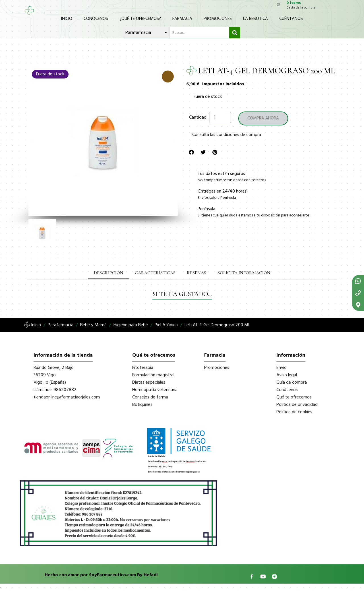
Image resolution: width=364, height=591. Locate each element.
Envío (282, 368)
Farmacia (182, 19)
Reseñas (197, 273)
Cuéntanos (291, 19)
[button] (32, 141)
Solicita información (244, 273)
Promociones (218, 19)
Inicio (67, 19)
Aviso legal (287, 375)
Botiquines (142, 405)
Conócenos (96, 19)
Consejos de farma (150, 397)
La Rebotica (256, 19)
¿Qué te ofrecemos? (140, 19)
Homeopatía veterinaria (155, 390)
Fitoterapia (143, 368)
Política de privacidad (297, 405)
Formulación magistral (153, 375)
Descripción (109, 273)
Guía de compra (292, 383)
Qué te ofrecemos (294, 397)
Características (155, 273)
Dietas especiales (149, 383)
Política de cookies (294, 412)
